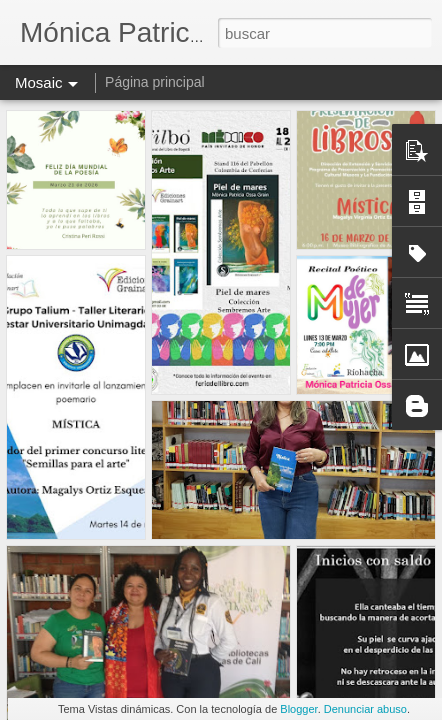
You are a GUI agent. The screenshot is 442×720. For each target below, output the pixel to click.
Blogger (298, 709)
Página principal (155, 82)
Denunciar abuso (365, 709)
